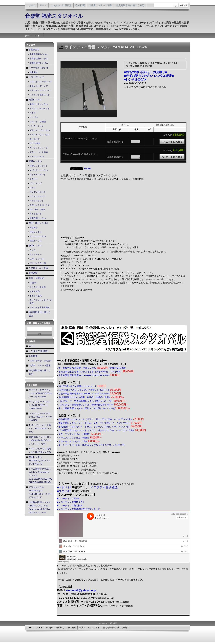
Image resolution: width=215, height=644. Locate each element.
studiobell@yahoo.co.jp (81, 590)
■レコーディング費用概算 (70, 506)
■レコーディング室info (68, 498)
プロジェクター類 (38, 263)
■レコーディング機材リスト (71, 502)
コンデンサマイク (38, 192)
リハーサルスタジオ (39, 68)
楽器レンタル (35, 100)
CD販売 (33, 283)
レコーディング (36, 77)
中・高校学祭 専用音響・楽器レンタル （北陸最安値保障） (93, 368)
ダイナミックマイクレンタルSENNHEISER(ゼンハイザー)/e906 (41, 393)
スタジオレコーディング (41, 82)
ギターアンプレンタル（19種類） (81, 434)
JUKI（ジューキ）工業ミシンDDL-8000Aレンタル (40, 429)
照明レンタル (36, 232)
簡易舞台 (34, 228)
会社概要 (80, 5)
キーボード (35, 139)
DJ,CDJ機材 (35, 143)
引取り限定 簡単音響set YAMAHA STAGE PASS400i (90, 394)
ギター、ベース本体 (39, 152)
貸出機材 (34, 72)
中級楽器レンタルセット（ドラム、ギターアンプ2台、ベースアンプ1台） (100, 423)
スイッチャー (36, 254)
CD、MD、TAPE (37, 210)
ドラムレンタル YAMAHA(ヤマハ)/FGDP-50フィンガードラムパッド (41, 492)
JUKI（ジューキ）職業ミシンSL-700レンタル (40, 450)
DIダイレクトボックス (40, 205)
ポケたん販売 (36, 296)
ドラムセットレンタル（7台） (79, 441)
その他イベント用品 (39, 268)
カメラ (33, 250)
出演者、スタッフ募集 (100, 5)
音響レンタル (35, 161)
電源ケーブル (36, 241)
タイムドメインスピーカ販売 (41, 302)
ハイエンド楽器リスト (40, 95)
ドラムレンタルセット (40, 109)
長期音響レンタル (38, 218)
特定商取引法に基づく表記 (130, 5)
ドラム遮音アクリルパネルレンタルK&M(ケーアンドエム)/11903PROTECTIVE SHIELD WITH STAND (40, 475)
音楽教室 (33, 273)
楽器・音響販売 (36, 278)
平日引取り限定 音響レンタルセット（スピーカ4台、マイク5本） (96, 372)
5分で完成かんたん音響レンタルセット (82, 386)
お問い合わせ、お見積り (41, 361)
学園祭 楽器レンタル (39, 54)
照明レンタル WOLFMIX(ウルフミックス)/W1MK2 (40, 460)
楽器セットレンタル (39, 104)
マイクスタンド (37, 201)
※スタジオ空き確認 (104, 487)
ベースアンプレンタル (40, 135)
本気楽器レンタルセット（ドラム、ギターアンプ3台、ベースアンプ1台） (100, 427)
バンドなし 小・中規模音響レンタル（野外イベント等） (93, 401)
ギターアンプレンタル (40, 130)
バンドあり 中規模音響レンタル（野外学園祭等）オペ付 (94, 405)
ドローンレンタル (38, 236)
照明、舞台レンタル (39, 223)
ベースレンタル (37, 157)
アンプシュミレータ (39, 148)
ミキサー (34, 179)
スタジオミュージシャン (41, 90)
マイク (33, 188)
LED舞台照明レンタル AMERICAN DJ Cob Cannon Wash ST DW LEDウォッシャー (40, 507)
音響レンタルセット (39, 166)
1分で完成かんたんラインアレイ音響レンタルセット (90, 390)
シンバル (34, 117)
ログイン (37, 36)
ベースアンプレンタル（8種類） (80, 438)
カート (43, 5)
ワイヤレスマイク (38, 196)
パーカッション (37, 126)
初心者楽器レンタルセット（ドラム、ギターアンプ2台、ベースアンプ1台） (101, 419)
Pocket (87, 168)
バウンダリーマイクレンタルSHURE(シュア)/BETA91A (40, 405)
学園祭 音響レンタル (39, 59)
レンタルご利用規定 (61, 5)
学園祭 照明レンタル (39, 63)
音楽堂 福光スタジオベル (54, 16)
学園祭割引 (34, 50)
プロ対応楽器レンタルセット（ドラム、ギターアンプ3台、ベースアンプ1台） (102, 430)
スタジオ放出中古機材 (40, 307)
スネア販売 (35, 291)
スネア (33, 113)
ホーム (32, 5)
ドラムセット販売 (38, 287)
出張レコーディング (39, 86)
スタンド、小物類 (38, 122)
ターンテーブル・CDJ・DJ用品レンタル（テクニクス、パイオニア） (92, 445)
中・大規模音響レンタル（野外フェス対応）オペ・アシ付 (94, 408)
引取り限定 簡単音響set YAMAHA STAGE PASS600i (89, 375)
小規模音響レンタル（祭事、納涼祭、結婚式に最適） (91, 397)
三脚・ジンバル (37, 259)
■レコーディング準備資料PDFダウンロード (79, 509)
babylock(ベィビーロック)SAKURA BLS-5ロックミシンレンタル (40, 440)
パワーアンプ (36, 183)
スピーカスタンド (38, 175)
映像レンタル (35, 246)
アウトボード (36, 214)
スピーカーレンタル (39, 170)
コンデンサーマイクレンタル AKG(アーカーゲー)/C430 (40, 417)
